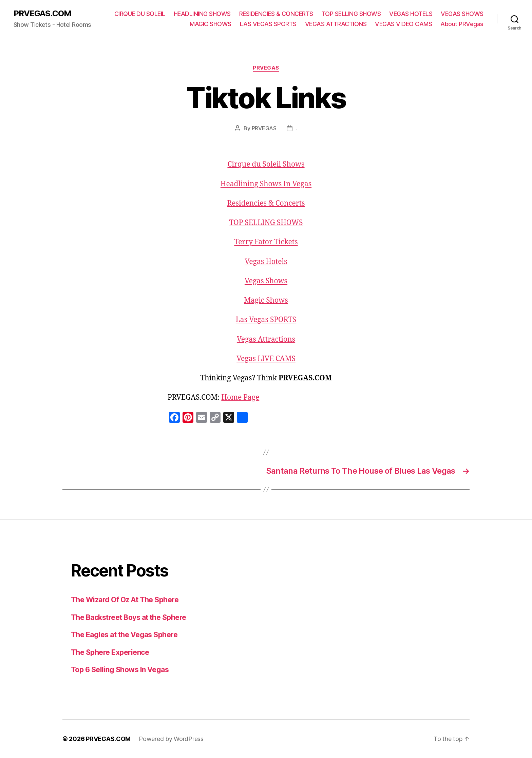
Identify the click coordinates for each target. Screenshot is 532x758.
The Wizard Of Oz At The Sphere (125, 600)
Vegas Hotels (266, 262)
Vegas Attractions (266, 339)
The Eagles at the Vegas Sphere (124, 635)
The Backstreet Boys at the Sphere (129, 617)
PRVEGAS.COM (42, 14)
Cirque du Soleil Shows (266, 164)
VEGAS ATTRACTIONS (336, 24)
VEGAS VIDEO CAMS (403, 24)
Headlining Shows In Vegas (266, 184)
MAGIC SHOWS (211, 24)
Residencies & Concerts (266, 203)
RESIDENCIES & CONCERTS (276, 14)
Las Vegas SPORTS (266, 320)
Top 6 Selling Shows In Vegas (120, 670)
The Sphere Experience (110, 652)
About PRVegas (462, 24)
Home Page (240, 397)
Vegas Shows (266, 281)
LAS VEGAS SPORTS (268, 24)
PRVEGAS (266, 68)
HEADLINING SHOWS (202, 14)
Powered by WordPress (171, 739)
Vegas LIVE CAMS (266, 359)
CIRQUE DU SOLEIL (140, 14)
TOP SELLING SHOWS (351, 14)
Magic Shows (266, 300)
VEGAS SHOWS (462, 14)
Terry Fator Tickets (266, 242)
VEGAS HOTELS (411, 14)
